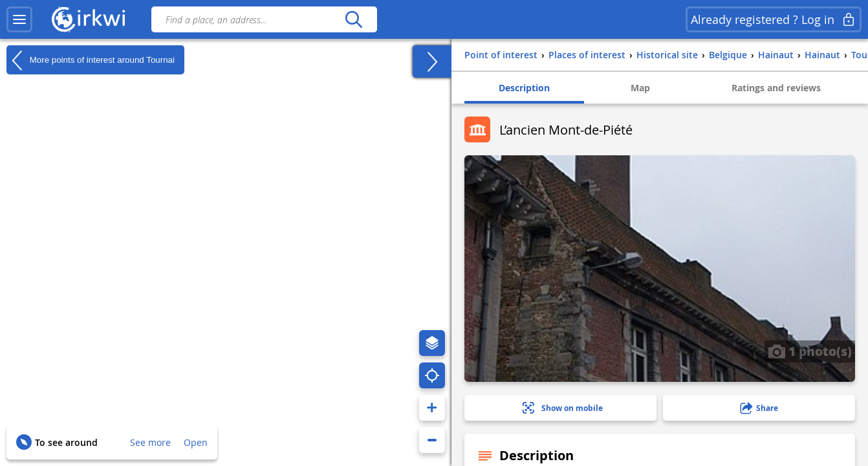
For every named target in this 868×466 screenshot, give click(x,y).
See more (150, 442)
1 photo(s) (810, 351)
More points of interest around (91, 60)
